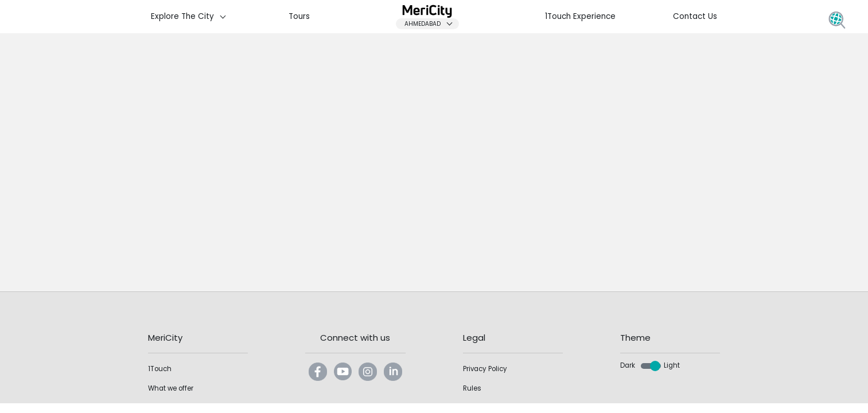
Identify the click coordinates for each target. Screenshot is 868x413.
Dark (628, 365)
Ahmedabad (431, 24)
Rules (472, 388)
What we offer (171, 388)
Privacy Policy (485, 369)
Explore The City (191, 16)
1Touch (160, 369)
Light (672, 365)
